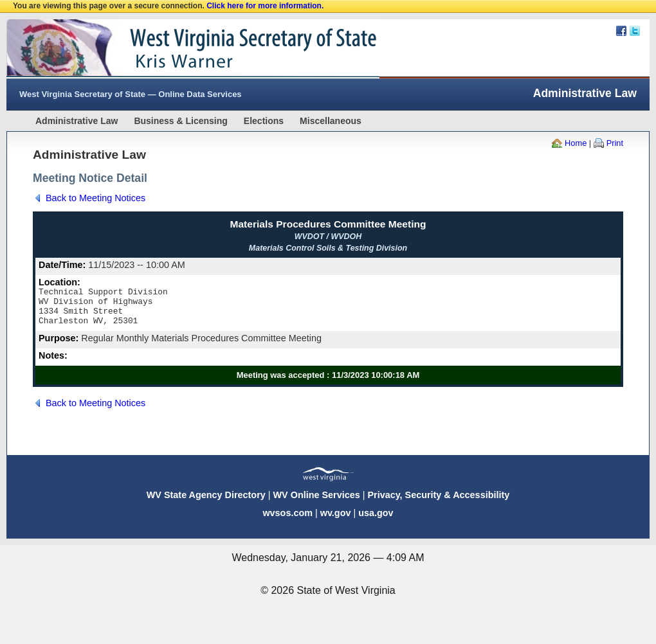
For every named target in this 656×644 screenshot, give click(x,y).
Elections (264, 121)
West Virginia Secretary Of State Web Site (172, 49)
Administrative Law (77, 121)
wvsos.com (287, 521)
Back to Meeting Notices (96, 198)
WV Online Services (317, 503)
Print (615, 143)
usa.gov (376, 521)
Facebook (621, 31)
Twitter (635, 31)
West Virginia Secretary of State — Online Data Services (131, 94)
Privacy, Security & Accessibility (438, 503)
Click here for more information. (265, 6)
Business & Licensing (180, 121)
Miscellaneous (331, 121)
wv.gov (336, 521)
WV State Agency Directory (206, 503)
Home (576, 143)
